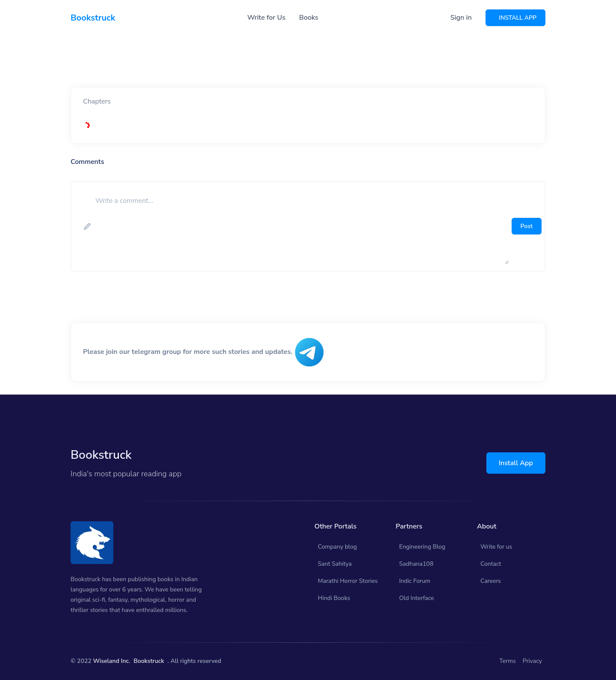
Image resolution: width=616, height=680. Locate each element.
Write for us (496, 547)
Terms (508, 661)
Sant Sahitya (335, 564)
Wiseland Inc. (111, 661)
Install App (516, 463)
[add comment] (301, 226)
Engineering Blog (422, 547)
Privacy (532, 661)
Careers (491, 581)
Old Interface (417, 598)
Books (309, 18)
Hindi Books (334, 598)
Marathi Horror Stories (348, 581)
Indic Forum (415, 581)
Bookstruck (149, 661)
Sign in (461, 18)
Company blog (337, 547)
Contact (491, 564)
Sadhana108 (416, 564)
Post (527, 226)
